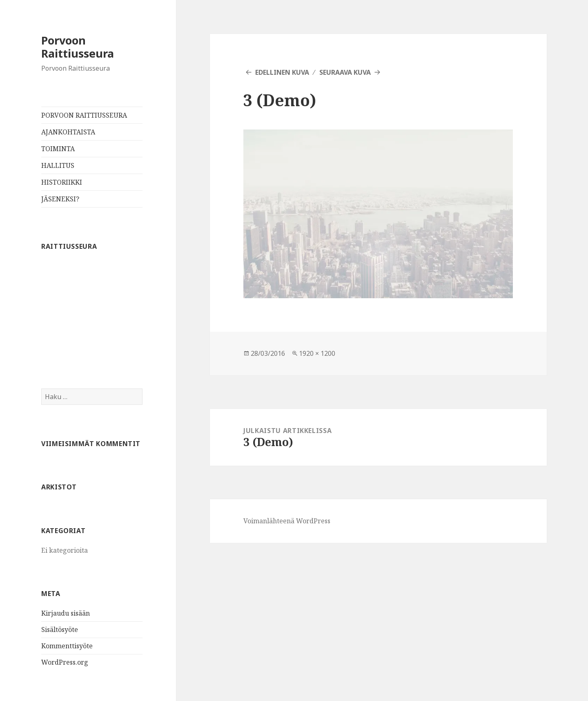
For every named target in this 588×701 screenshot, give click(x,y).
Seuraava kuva (345, 72)
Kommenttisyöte (67, 646)
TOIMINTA (58, 149)
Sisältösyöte (60, 630)
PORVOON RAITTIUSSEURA (84, 115)
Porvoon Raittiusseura (78, 47)
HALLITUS (58, 165)
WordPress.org (65, 662)
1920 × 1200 (317, 353)
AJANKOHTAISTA (68, 132)
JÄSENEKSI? (60, 199)
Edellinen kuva (282, 72)
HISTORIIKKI (62, 182)
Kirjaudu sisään (66, 613)
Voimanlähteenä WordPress (287, 521)
